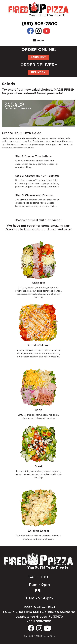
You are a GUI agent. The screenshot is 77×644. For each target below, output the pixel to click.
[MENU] (38, 41)
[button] (30, 31)
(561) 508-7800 (40, 24)
